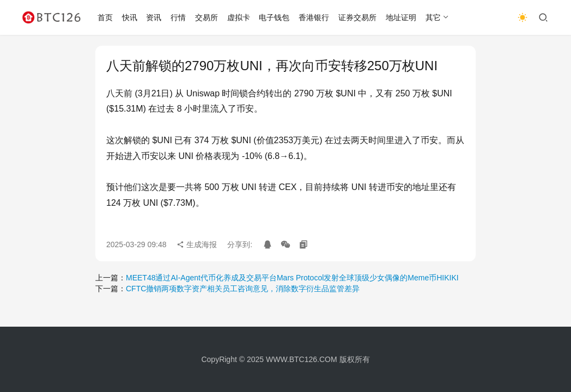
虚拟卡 (239, 17)
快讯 (130, 17)
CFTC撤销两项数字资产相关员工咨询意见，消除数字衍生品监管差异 (243, 289)
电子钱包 (274, 17)
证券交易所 (357, 17)
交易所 (206, 17)
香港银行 (314, 17)
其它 (433, 17)
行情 (178, 17)
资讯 (154, 17)
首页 (105, 17)
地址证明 (401, 17)
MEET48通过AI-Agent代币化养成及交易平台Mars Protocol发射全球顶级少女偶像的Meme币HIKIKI (292, 278)
